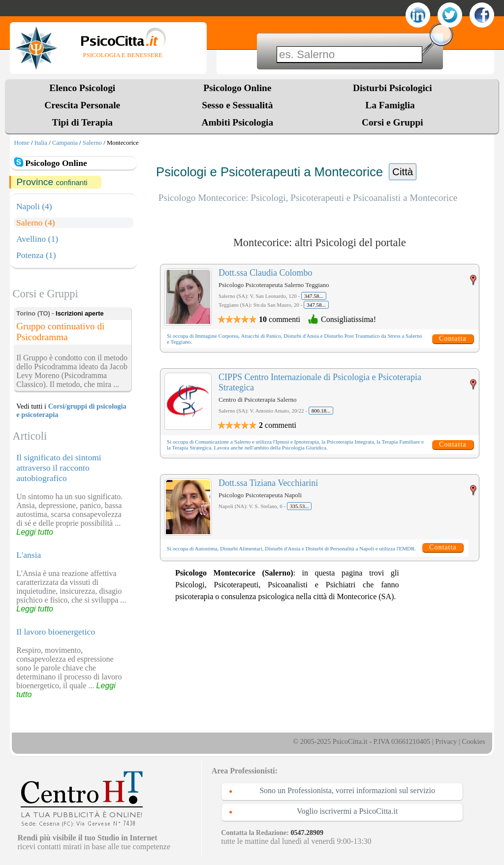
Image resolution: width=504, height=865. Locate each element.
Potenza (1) (36, 255)
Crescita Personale (82, 105)
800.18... (321, 411)
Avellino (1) (37, 239)
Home (21, 143)
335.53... (299, 506)
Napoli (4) (34, 206)
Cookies (473, 741)
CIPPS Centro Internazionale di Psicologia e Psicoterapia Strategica (320, 382)
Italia (41, 143)
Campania (65, 143)
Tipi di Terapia (82, 122)
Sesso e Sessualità (237, 105)
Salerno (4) (36, 223)
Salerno (92, 143)
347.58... (314, 296)
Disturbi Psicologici (393, 88)
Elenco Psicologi (82, 88)
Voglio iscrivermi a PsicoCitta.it (347, 811)
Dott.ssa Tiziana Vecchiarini (268, 483)
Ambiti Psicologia (237, 122)
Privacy (446, 741)
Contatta (453, 338)
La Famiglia (392, 105)
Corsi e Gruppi (393, 122)
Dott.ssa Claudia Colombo (266, 273)
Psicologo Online (237, 88)
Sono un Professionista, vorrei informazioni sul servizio (347, 790)
